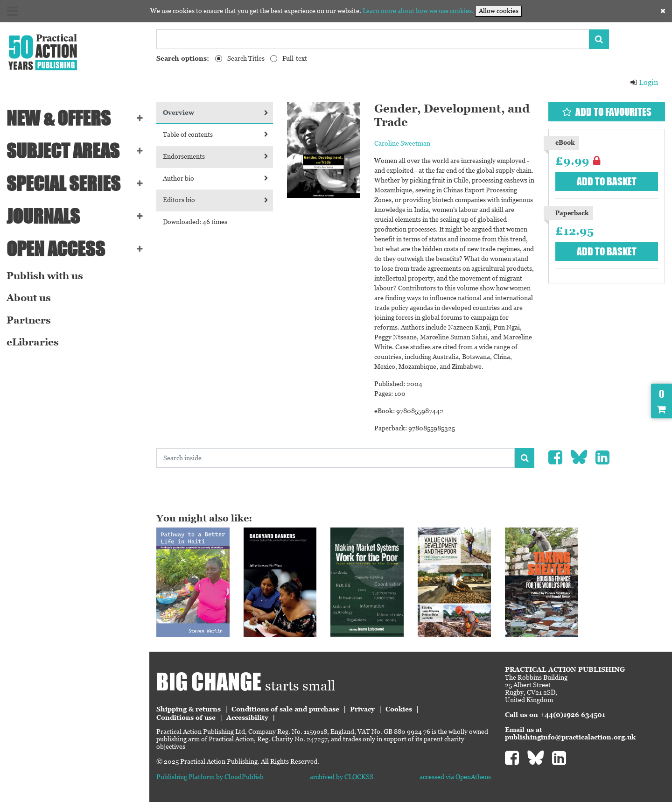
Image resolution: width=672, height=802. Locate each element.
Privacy (362, 709)
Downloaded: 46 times (195, 222)
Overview (216, 113)
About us (29, 298)
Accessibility (247, 718)
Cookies (399, 709)
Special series (63, 183)
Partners (29, 320)
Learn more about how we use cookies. (418, 11)
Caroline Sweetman (402, 143)
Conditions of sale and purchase (285, 709)
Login (644, 82)
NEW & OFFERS (59, 118)
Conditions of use (186, 718)
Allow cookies (499, 11)
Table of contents (216, 134)
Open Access (56, 249)
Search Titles (246, 58)
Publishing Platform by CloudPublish (210, 777)
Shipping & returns (189, 709)
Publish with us (45, 276)
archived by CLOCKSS (342, 777)
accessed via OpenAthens (455, 777)
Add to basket (607, 181)
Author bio (216, 178)
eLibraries (33, 342)
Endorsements (216, 156)
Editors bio (216, 200)
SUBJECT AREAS (63, 151)
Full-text (295, 58)
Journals (43, 216)
